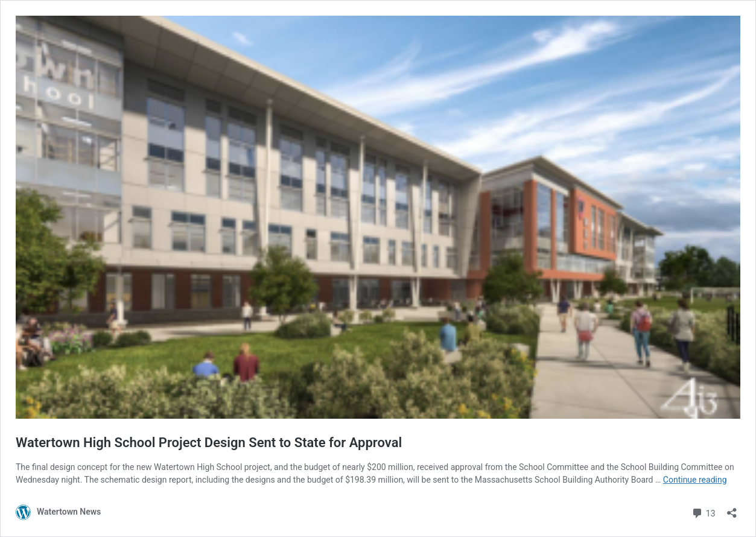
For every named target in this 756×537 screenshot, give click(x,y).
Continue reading (695, 480)
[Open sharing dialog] (732, 509)
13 (703, 512)
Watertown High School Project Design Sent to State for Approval (209, 443)
